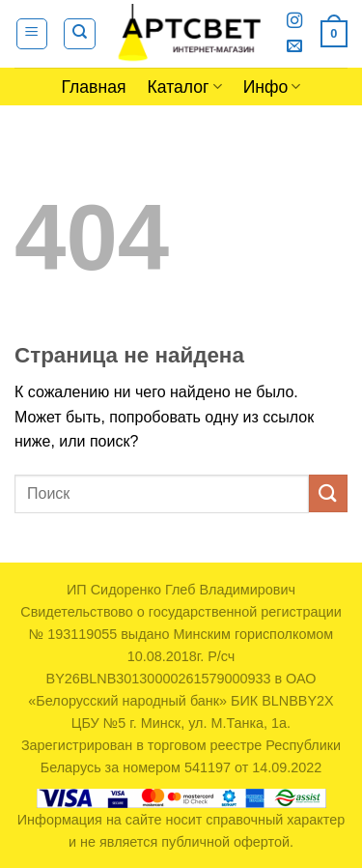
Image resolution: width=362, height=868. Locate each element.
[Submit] (328, 493)
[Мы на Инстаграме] (294, 21)
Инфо (272, 87)
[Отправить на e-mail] (294, 46)
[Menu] (32, 34)
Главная (94, 87)
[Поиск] (80, 34)
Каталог (185, 87)
